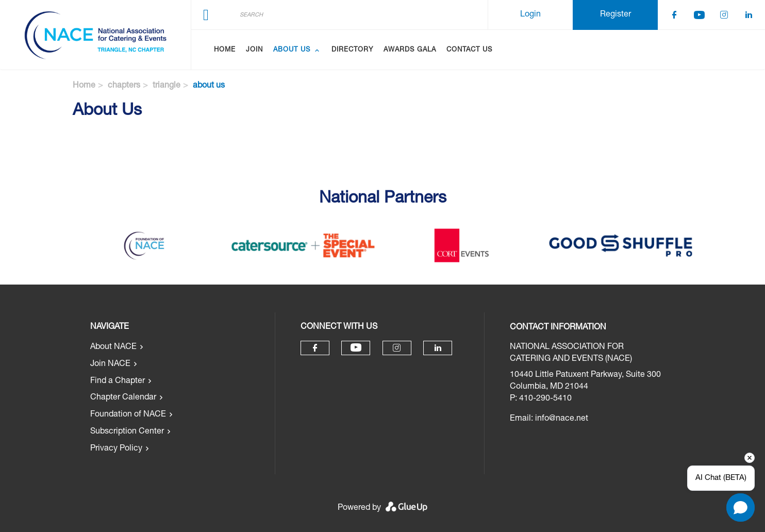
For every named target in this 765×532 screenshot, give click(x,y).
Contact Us (469, 50)
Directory (352, 50)
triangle (167, 86)
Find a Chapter (118, 381)
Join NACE (110, 364)
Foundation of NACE (128, 415)
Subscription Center (127, 432)
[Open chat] (741, 508)
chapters (124, 86)
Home (225, 50)
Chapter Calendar (123, 398)
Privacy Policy (116, 449)
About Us (292, 50)
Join (254, 50)
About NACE (113, 347)
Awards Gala (410, 50)
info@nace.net (562, 419)
